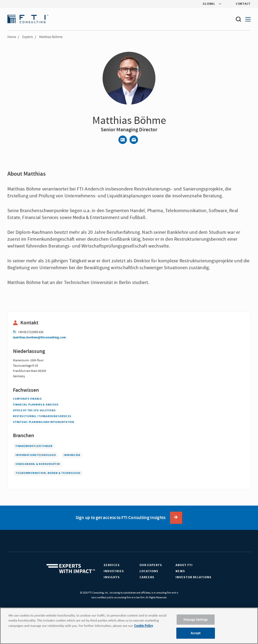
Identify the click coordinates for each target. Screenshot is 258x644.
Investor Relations (193, 577)
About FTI (184, 565)
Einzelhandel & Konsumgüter (38, 464)
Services (112, 565)
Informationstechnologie (36, 455)
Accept (196, 633)
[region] (129, 626)
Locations (149, 571)
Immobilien (72, 455)
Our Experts (151, 565)
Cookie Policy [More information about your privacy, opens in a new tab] (144, 626)
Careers (147, 577)
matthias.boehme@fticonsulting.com (39, 337)
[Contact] (123, 140)
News (180, 571)
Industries (114, 571)
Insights (112, 577)
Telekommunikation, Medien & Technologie (48, 473)
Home (12, 37)
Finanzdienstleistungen (34, 446)
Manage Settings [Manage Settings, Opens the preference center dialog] (196, 620)
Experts (27, 37)
